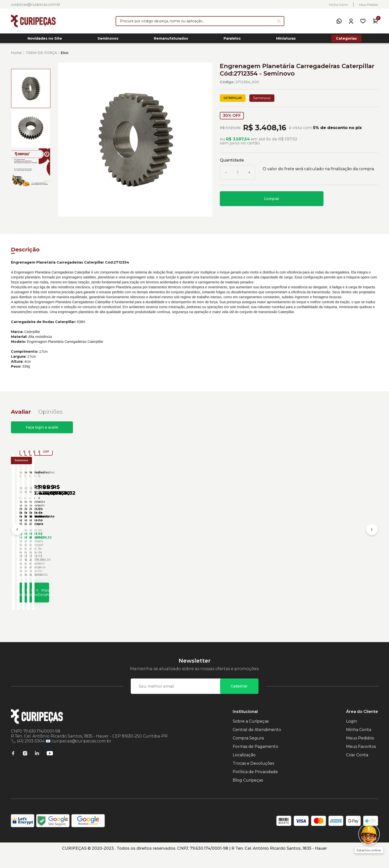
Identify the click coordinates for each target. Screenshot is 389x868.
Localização (244, 769)
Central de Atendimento (257, 743)
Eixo (65, 55)
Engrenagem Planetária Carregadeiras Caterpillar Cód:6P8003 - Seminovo (231, 554)
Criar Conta (357, 769)
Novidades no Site (45, 40)
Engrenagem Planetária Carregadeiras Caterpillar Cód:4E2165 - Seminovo (140, 554)
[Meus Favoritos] (363, 21)
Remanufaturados (171, 40)
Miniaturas (286, 40)
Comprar (272, 201)
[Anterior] (17, 539)
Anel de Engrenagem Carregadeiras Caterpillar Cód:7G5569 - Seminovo (323, 554)
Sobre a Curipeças (251, 735)
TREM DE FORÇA (41, 55)
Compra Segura (248, 752)
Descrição (25, 252)
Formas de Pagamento (255, 760)
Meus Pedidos (369, 5)
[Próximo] (372, 539)
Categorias (346, 40)
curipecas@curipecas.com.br (36, 4)
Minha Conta (338, 5)
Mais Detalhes (60, 603)
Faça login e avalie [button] (42, 430)
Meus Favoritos (361, 760)
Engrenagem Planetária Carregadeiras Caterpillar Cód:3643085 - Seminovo (48, 554)
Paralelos (232, 40)
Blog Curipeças (248, 794)
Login (352, 735)
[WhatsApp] (339, 21)
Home (16, 55)
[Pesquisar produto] (279, 21)
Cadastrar (239, 700)
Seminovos (108, 40)
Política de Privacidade (255, 785)
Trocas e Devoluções (253, 777)
